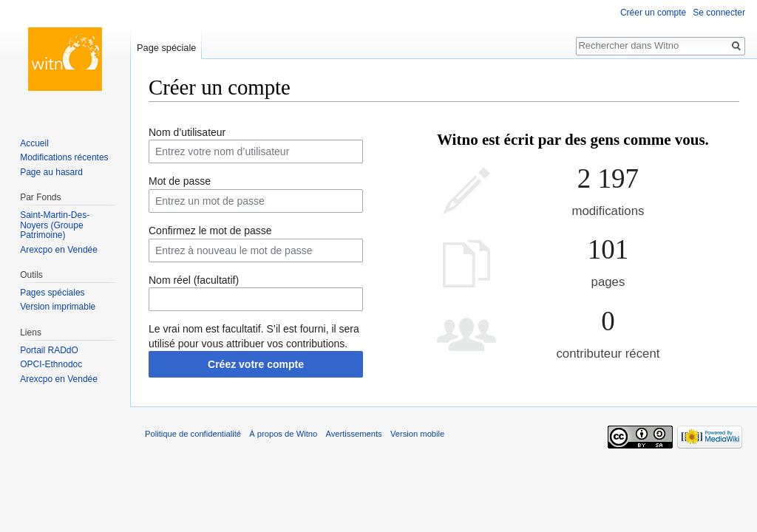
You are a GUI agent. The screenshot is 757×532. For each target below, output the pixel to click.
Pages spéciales (52, 293)
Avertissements (353, 434)
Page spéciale (166, 48)
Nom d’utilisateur (187, 132)
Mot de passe (180, 181)
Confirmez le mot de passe (210, 231)
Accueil (34, 143)
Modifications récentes (64, 157)
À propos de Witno (283, 434)
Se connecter (719, 13)
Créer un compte (653, 13)
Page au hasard (51, 172)
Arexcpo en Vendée (59, 250)
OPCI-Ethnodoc (51, 364)
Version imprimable (58, 307)
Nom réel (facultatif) (194, 280)
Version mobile (417, 434)
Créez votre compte (256, 364)
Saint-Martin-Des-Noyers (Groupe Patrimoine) (55, 225)
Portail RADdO (49, 350)
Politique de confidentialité (193, 434)
